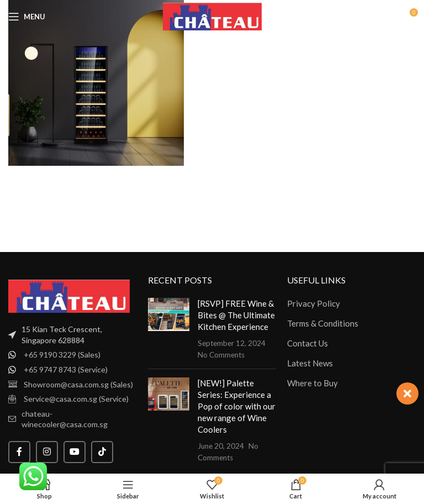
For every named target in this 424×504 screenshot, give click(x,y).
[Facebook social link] (19, 452)
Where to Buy (312, 383)
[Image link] (69, 295)
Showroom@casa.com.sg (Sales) (78, 384)
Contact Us (308, 343)
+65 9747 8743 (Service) (66, 369)
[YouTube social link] (75, 452)
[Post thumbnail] (169, 329)
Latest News (310, 363)
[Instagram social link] (47, 452)
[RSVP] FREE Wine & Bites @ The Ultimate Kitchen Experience (236, 315)
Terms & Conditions (323, 323)
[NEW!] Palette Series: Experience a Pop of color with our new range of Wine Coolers (237, 406)
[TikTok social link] (102, 452)
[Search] (385, 17)
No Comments (221, 355)
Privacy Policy (314, 303)
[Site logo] (212, 15)
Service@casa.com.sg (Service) (76, 399)
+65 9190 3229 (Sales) (62, 355)
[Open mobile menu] (27, 17)
